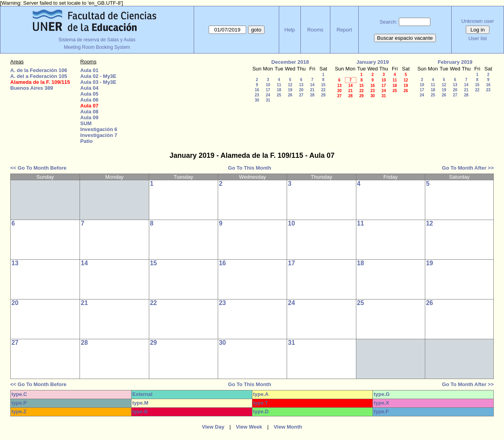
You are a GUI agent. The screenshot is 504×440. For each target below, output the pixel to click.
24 (268, 95)
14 (312, 85)
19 (290, 90)
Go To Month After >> (468, 168)
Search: (388, 22)
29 (323, 95)
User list (477, 38)
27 (301, 95)
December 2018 (290, 62)
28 (312, 95)
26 (290, 95)
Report (344, 30)
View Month (288, 427)
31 (268, 100)
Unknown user (477, 21)
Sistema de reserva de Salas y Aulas (97, 40)
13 (301, 85)
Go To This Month (250, 168)
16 (257, 90)
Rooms (315, 30)
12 (290, 85)
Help (290, 30)
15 (323, 85)
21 (312, 90)
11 (279, 85)
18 (279, 90)
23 (257, 95)
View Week (249, 427)
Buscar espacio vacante (405, 38)
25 (279, 95)
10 (268, 85)
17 (268, 90)
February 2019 (455, 62)
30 (257, 100)
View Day (213, 427)
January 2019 (372, 62)
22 (323, 90)
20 (301, 90)
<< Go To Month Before (38, 168)
